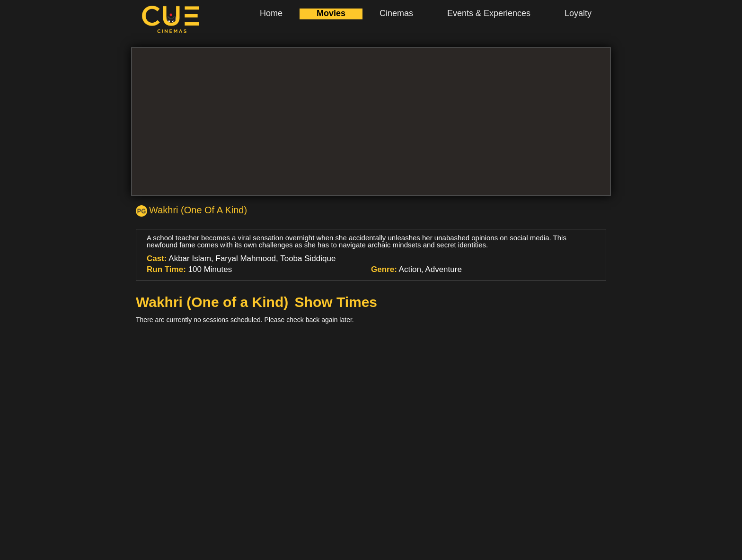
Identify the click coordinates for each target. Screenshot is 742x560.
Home (271, 13)
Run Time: (166, 269)
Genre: (384, 269)
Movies (331, 13)
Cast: (157, 258)
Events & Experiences (489, 13)
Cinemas (396, 13)
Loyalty (578, 13)
